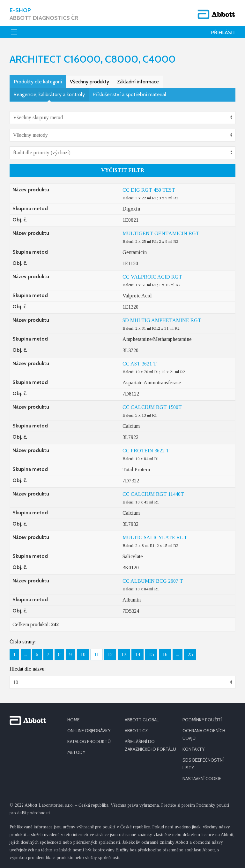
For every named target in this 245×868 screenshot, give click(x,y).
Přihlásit (223, 32)
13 (124, 654)
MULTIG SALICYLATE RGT (155, 538)
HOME (73, 720)
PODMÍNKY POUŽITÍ (202, 720)
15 (151, 654)
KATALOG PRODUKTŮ (89, 741)
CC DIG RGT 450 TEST (149, 190)
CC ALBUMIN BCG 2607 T (153, 581)
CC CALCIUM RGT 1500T (152, 407)
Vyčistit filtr (123, 170)
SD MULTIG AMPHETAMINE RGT (162, 320)
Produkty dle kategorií (38, 82)
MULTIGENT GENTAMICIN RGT (161, 233)
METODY (76, 752)
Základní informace (138, 82)
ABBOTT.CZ (136, 731)
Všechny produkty (89, 82)
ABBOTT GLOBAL (142, 720)
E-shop (44, 14)
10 (83, 654)
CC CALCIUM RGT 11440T (153, 494)
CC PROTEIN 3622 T (146, 451)
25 (190, 654)
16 (165, 654)
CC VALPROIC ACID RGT (152, 277)
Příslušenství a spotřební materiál (129, 94)
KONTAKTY (193, 749)
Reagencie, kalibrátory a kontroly (49, 94)
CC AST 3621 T (140, 364)
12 (110, 654)
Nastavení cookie (202, 779)
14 (137, 654)
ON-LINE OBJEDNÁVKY (89, 731)
